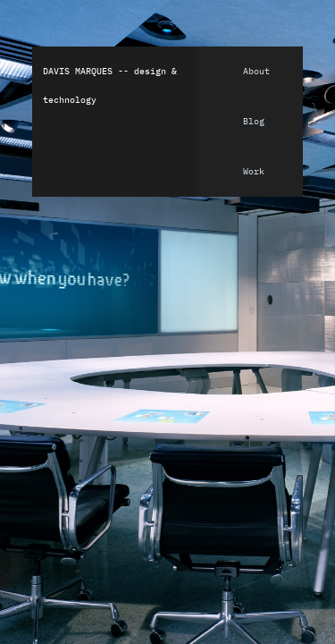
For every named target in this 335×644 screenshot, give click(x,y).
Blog (254, 122)
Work (254, 172)
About (256, 72)
